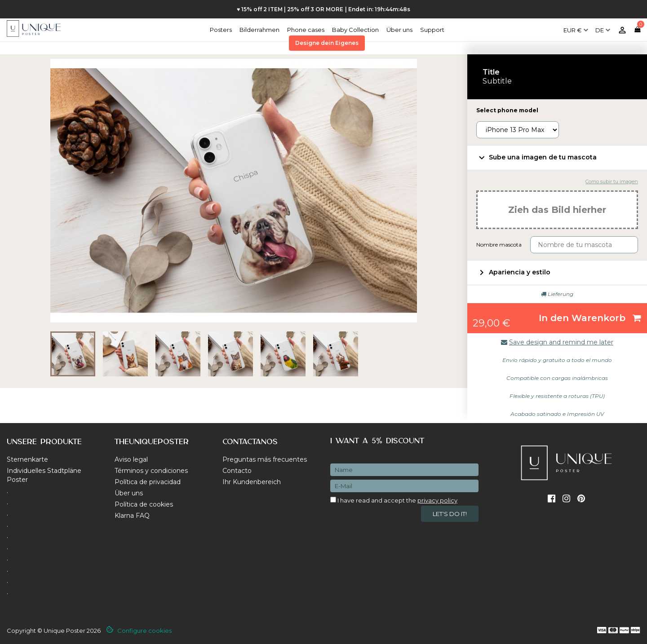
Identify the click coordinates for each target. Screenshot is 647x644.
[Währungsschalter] (576, 26)
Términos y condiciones (151, 471)
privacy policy (437, 500)
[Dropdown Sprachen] (603, 26)
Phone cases (306, 30)
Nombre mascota (499, 245)
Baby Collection (355, 30)
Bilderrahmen (259, 30)
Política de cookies (144, 504)
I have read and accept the (394, 500)
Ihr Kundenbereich (252, 482)
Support (432, 30)
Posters (221, 30)
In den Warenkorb (590, 318)
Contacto (237, 471)
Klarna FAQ (132, 516)
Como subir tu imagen (612, 181)
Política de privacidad (148, 482)
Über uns (399, 30)
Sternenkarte (27, 459)
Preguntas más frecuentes (265, 459)
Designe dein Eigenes (327, 43)
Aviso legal (131, 459)
